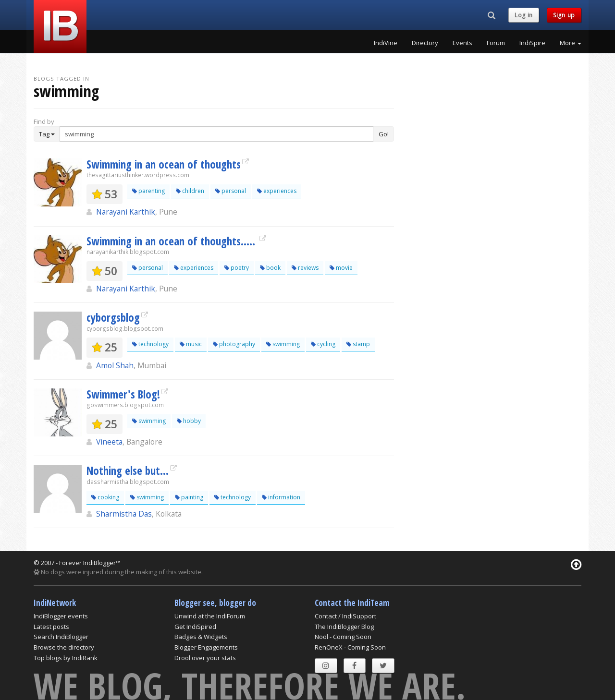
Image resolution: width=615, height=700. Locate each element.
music (191, 344)
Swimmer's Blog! (123, 394)
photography (234, 344)
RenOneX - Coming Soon (350, 647)
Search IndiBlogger (61, 637)
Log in (524, 15)
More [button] (571, 43)
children (190, 191)
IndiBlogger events (61, 616)
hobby (189, 421)
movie (341, 268)
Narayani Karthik (126, 212)
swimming (283, 344)
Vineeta (109, 442)
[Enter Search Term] (217, 134)
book (270, 268)
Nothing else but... (128, 471)
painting (189, 497)
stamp (358, 344)
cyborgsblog (113, 317)
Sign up (564, 15)
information (281, 497)
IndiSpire (532, 43)
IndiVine (386, 43)
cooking (105, 497)
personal (231, 191)
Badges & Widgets (201, 637)
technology (150, 344)
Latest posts (51, 627)
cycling (323, 344)
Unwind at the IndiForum (210, 616)
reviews (305, 268)
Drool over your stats (205, 658)
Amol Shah (115, 365)
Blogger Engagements (206, 647)
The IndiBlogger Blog (344, 627)
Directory (425, 43)
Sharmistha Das (124, 514)
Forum (496, 43)
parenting (148, 191)
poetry (237, 268)
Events (462, 43)
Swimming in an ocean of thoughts (164, 164)
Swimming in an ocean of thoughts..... (172, 241)
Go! (384, 134)
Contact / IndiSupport (345, 616)
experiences (277, 191)
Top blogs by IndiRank (66, 658)
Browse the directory (64, 647)
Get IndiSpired (195, 627)
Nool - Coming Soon (343, 637)
